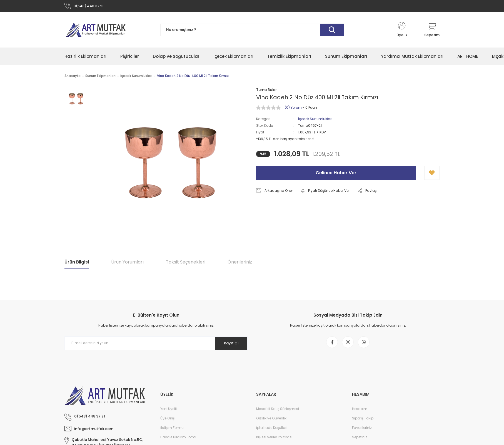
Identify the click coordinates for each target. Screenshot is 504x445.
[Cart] (432, 31)
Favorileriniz (362, 431)
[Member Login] (402, 31)
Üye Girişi (168, 422)
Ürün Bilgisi (77, 263)
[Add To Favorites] (432, 174)
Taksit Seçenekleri (186, 263)
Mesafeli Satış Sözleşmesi (278, 412)
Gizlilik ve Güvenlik (271, 422)
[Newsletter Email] (156, 345)
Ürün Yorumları (127, 263)
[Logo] (96, 31)
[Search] (252, 31)
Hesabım (360, 412)
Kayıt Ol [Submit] (229, 344)
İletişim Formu (172, 431)
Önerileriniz (240, 263)
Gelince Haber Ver (336, 174)
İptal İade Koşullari (272, 431)
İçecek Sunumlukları (315, 120)
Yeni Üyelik (169, 412)
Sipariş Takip (363, 422)
